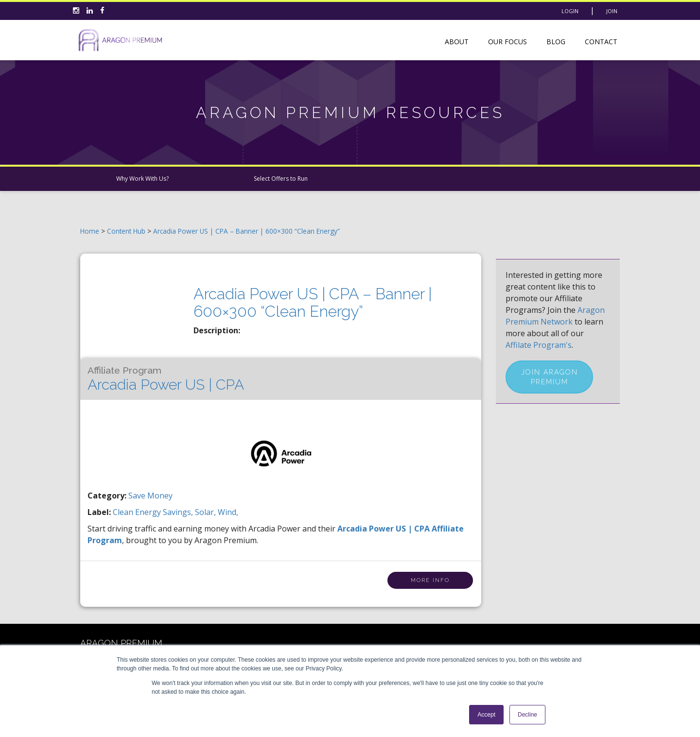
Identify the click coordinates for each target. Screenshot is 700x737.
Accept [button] (486, 715)
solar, (206, 512)
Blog (556, 42)
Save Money (150, 496)
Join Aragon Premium (550, 377)
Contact (601, 42)
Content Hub (126, 231)
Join (612, 11)
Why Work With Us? (142, 179)
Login (570, 11)
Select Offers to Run (281, 179)
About (457, 42)
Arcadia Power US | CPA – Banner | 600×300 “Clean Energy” (246, 231)
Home (90, 231)
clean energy (138, 512)
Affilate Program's (539, 345)
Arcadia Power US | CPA (166, 379)
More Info (430, 580)
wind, (228, 512)
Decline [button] (527, 715)
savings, (179, 512)
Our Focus (507, 42)
